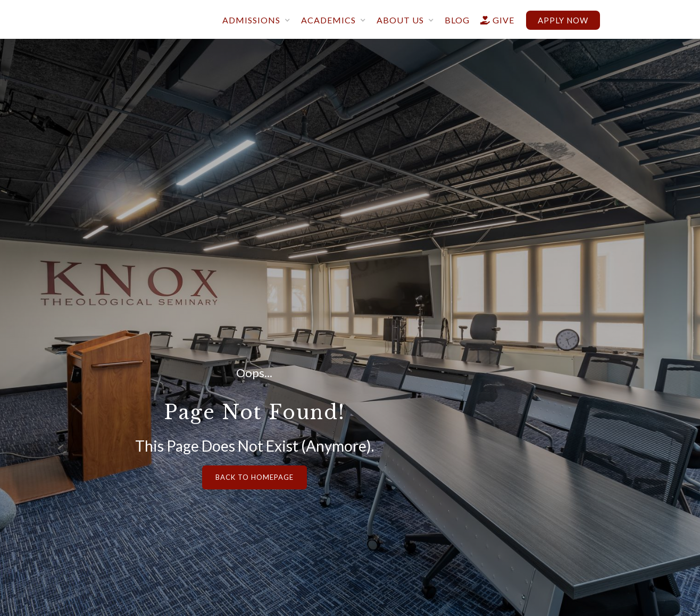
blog (457, 20)
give (493, 20)
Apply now (563, 20)
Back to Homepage (255, 477)
